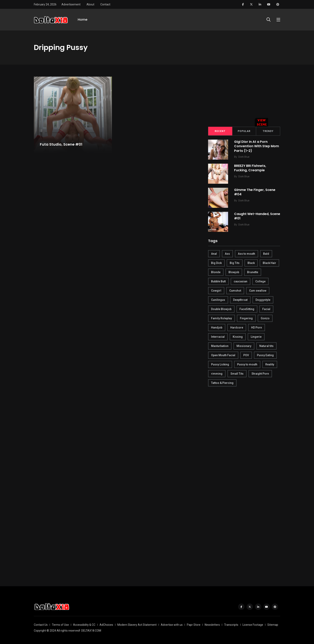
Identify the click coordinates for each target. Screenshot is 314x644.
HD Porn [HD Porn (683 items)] (257, 328)
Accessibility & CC (84, 625)
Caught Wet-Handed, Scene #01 (257, 216)
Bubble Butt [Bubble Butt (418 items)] (218, 281)
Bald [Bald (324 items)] (266, 254)
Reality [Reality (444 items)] (270, 364)
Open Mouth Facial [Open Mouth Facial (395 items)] (223, 355)
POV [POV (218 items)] (246, 355)
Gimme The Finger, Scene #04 (255, 192)
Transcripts (231, 625)
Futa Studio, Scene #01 (61, 144)
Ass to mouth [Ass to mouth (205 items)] (247, 254)
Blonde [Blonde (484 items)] (216, 272)
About (90, 4)
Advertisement (71, 4)
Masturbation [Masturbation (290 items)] (220, 346)
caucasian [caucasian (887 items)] (241, 281)
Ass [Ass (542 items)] (227, 254)
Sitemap (273, 625)
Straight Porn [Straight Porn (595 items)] (260, 374)
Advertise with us (172, 625)
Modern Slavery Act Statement (137, 625)
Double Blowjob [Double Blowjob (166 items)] (221, 309)
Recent (220, 131)
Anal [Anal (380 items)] (214, 254)
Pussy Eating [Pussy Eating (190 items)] (265, 355)
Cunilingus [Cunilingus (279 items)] (218, 300)
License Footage (253, 625)
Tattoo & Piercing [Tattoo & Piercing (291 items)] (222, 383)
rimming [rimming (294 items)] (217, 374)
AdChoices (106, 625)
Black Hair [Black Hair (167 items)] (269, 263)
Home (83, 20)
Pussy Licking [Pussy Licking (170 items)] (220, 364)
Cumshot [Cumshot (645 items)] (235, 291)
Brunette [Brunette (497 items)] (253, 272)
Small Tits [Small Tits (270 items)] (237, 374)
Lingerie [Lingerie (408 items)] (256, 337)
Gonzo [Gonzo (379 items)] (265, 318)
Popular (244, 131)
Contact (105, 4)
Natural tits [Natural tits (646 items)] (266, 346)
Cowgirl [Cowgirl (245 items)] (216, 291)
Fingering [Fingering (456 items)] (246, 318)
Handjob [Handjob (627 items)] (217, 328)
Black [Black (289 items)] (251, 263)
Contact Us (41, 625)
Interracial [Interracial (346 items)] (218, 337)
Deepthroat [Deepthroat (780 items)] (240, 300)
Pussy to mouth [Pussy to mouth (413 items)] (247, 364)
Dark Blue (244, 157)
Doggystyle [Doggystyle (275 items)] (263, 300)
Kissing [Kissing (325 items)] (238, 337)
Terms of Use (60, 625)
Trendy (268, 131)
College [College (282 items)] (260, 281)
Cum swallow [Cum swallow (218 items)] (258, 291)
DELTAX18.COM (91, 631)
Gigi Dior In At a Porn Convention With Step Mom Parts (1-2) (257, 146)
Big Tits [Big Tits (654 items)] (235, 263)
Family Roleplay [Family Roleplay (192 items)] (221, 318)
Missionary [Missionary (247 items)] (244, 346)
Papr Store (194, 625)
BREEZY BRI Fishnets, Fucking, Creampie (250, 168)
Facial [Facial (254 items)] (266, 309)
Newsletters (212, 625)
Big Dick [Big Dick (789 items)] (216, 263)
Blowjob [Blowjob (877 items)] (234, 272)
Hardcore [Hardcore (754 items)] (237, 328)
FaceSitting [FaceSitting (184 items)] (247, 309)
